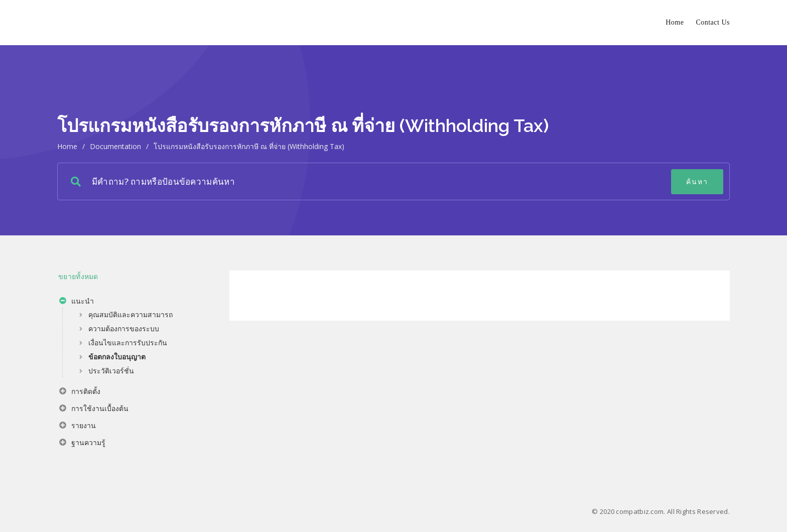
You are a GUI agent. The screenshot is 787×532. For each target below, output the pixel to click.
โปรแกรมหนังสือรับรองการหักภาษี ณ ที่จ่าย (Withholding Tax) (249, 146)
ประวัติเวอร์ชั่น (111, 371)
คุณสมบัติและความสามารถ (130, 314)
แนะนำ (77, 302)
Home (675, 22)
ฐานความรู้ (82, 444)
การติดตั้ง (80, 392)
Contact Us (713, 22)
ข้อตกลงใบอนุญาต (117, 357)
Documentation (115, 146)
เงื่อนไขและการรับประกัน (128, 343)
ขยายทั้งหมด (78, 276)
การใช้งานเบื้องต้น (94, 410)
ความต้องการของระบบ (124, 328)
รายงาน (78, 427)
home (67, 146)
